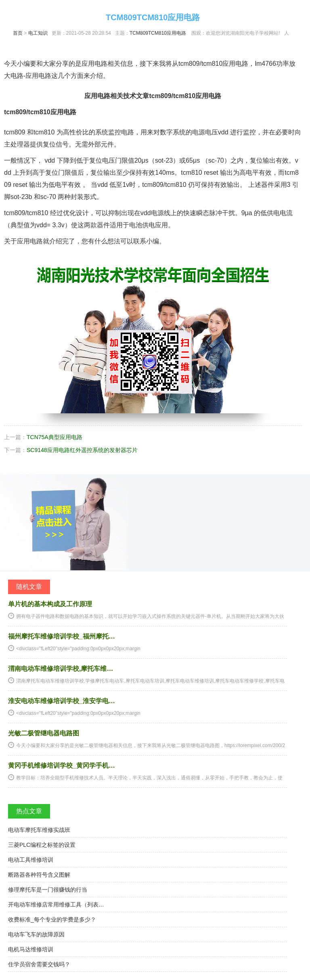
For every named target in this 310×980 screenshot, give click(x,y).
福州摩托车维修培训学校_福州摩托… (62, 636)
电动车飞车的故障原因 (36, 934)
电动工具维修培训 (31, 860)
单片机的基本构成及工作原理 (50, 604)
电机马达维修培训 (31, 949)
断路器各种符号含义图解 (39, 875)
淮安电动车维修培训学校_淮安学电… (62, 701)
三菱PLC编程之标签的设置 (42, 845)
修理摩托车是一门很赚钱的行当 (48, 890)
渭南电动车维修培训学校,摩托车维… (61, 669)
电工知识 (38, 33)
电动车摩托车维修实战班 (39, 830)
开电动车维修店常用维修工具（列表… (56, 905)
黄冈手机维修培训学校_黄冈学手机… (62, 765)
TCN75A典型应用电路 (54, 437)
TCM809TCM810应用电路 (158, 33)
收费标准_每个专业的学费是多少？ (52, 919)
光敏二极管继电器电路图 (44, 733)
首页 (18, 33)
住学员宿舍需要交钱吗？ (39, 964)
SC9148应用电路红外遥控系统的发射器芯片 (82, 450)
